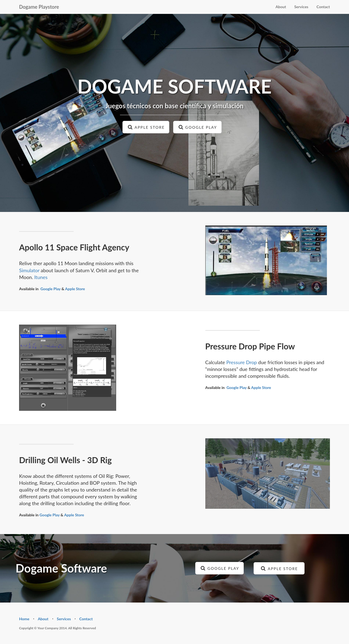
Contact (323, 7)
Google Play (50, 289)
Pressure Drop (242, 362)
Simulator (29, 270)
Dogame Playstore (39, 7)
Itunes (41, 277)
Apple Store (75, 289)
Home (24, 619)
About (281, 7)
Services (301, 7)
